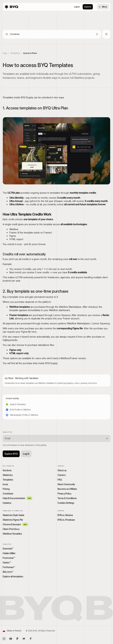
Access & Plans (30, 53)
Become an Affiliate (67, 489)
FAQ (60, 480)
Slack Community (66, 484)
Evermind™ (8, 549)
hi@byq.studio (10, 340)
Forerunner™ (9, 558)
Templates (15, 53)
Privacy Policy (64, 494)
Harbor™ (7, 563)
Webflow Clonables (12, 534)
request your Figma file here (22, 332)
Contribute (8, 494)
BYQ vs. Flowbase (66, 520)
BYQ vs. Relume (65, 515)
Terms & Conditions (67, 498)
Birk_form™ (8, 572)
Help (5, 53)
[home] (11, 7)
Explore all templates (13, 576)
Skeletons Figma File (13, 520)
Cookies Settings (66, 503)
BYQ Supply (51, 363)
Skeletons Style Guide (13, 515)
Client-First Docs (11, 529)
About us (62, 470)
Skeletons (8, 475)
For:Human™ (9, 567)
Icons (5, 484)
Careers (61, 475)
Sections (7, 470)
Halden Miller (9, 553)
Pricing (6, 489)
